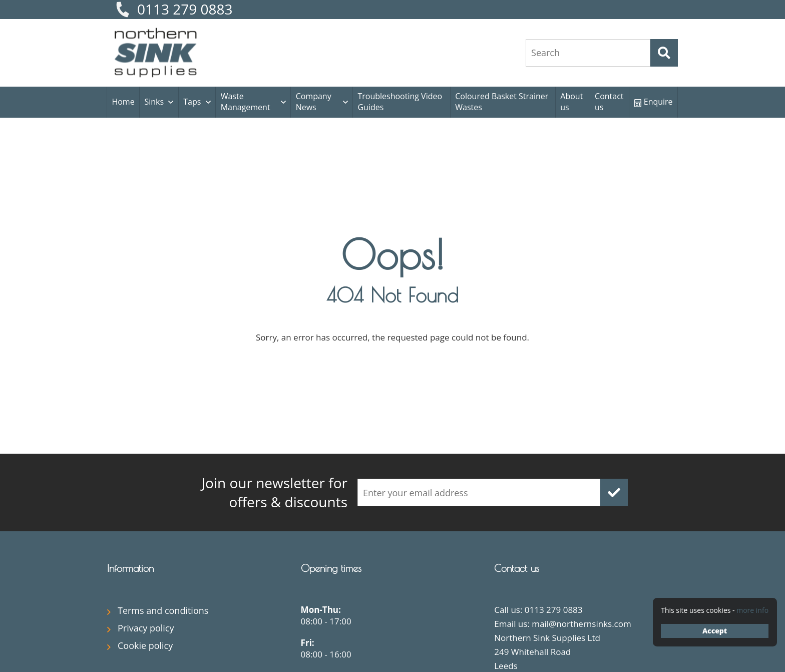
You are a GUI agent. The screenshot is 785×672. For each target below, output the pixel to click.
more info (752, 610)
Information (130, 568)
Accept (715, 631)
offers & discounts (252, 492)
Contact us (609, 102)
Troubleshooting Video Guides (400, 102)
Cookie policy (145, 645)
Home (123, 102)
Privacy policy (146, 628)
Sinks (154, 102)
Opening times (331, 568)
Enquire (654, 102)
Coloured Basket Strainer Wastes (502, 102)
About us (571, 102)
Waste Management (246, 102)
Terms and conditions (163, 610)
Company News (314, 102)
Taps (192, 102)
